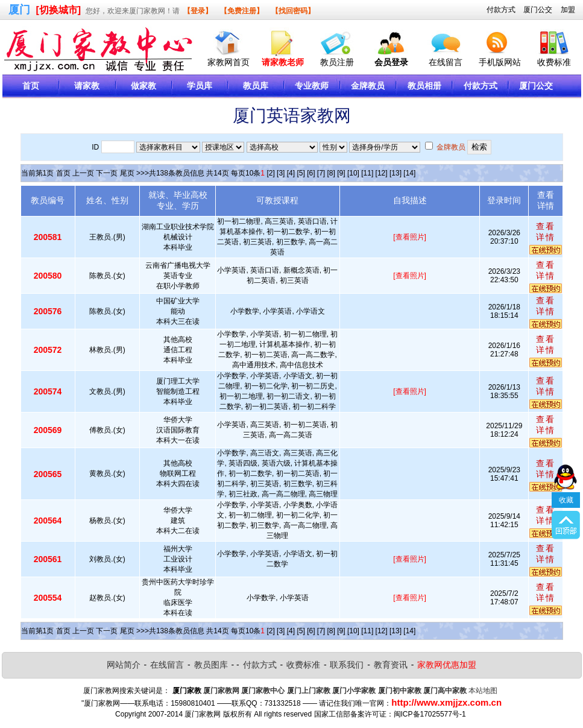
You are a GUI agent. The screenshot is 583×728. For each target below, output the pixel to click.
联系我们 (347, 665)
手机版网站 (500, 62)
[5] (301, 173)
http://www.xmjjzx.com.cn (446, 702)
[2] (270, 173)
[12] (382, 173)
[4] (291, 173)
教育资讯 (391, 665)
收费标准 (554, 62)
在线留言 (446, 62)
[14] (409, 173)
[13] (395, 173)
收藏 (566, 473)
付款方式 (501, 10)
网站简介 (124, 665)
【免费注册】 (242, 11)
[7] (321, 173)
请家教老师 (283, 62)
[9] (341, 173)
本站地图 (483, 691)
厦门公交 (538, 10)
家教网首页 (228, 62)
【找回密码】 (293, 11)
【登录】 (198, 11)
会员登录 (391, 62)
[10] (353, 173)
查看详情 (546, 232)
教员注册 (337, 62)
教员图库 (211, 665)
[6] (311, 173)
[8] (331, 173)
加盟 (568, 10)
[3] (281, 173)
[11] (367, 173)
